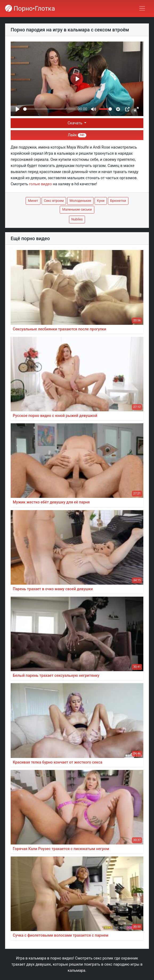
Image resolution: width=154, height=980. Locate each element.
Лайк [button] (77, 135)
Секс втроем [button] (54, 201)
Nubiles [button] (77, 219)
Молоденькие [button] (80, 201)
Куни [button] (101, 201)
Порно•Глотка (30, 9)
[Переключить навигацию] (142, 8)
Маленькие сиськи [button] (77, 209)
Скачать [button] (76, 123)
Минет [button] (33, 201)
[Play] (18, 109)
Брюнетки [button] (118, 201)
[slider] (49, 109)
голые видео (40, 184)
